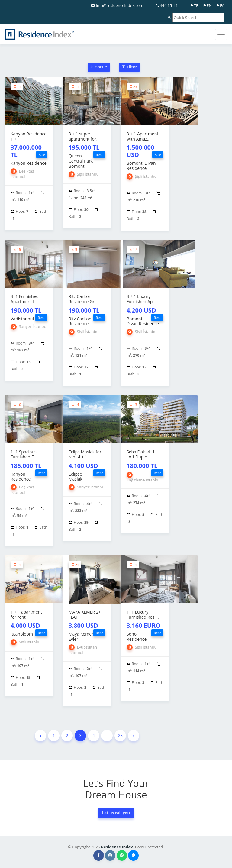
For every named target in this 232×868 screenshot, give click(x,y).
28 (120, 735)
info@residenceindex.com (117, 5)
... (107, 735)
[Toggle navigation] (221, 34)
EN (207, 5)
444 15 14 (167, 5)
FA (220, 5)
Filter (129, 67)
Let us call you (116, 813)
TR (194, 5)
